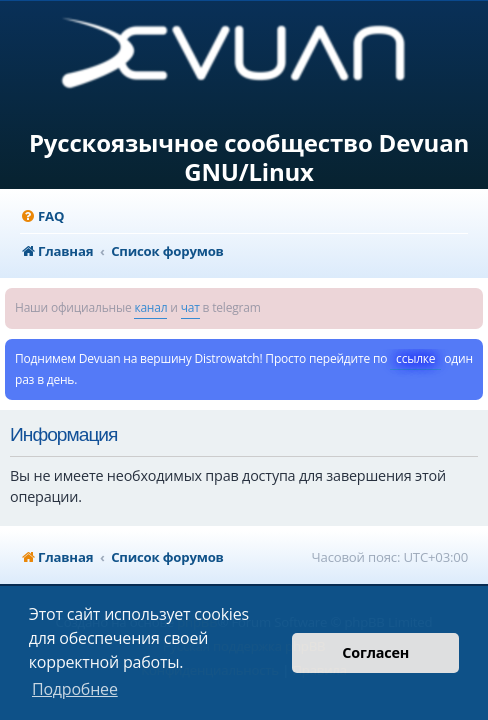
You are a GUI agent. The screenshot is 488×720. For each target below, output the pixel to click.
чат (190, 307)
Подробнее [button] (75, 689)
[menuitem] (42, 216)
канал (150, 307)
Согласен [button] (375, 652)
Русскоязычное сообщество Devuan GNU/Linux (249, 158)
